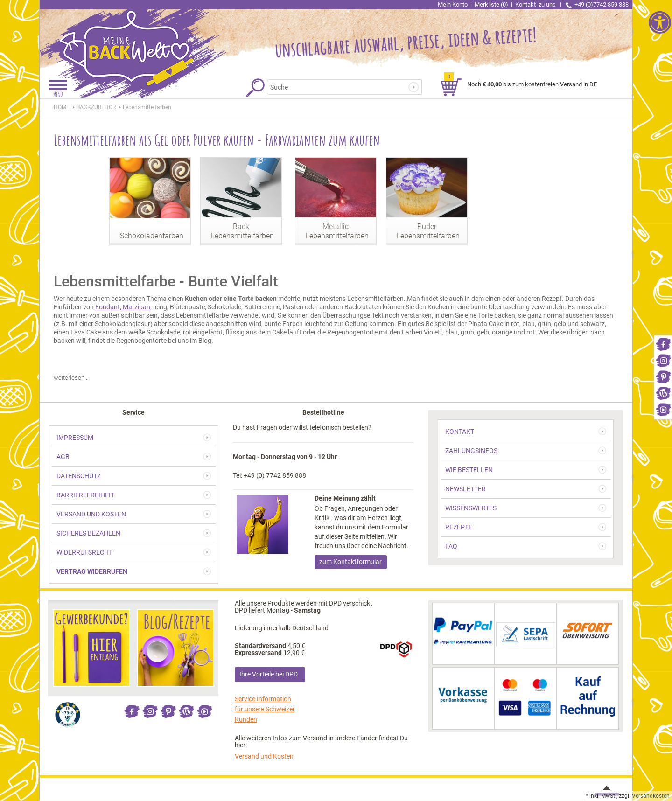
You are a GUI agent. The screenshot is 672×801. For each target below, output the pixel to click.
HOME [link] (62, 107)
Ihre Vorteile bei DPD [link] (269, 674)
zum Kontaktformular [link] (350, 562)
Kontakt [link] (536, 4)
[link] (663, 344)
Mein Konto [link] (453, 4)
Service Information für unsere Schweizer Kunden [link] (265, 709)
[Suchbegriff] (340, 87)
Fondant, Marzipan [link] (123, 307)
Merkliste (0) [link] (491, 4)
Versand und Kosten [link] (264, 756)
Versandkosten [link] (651, 796)
